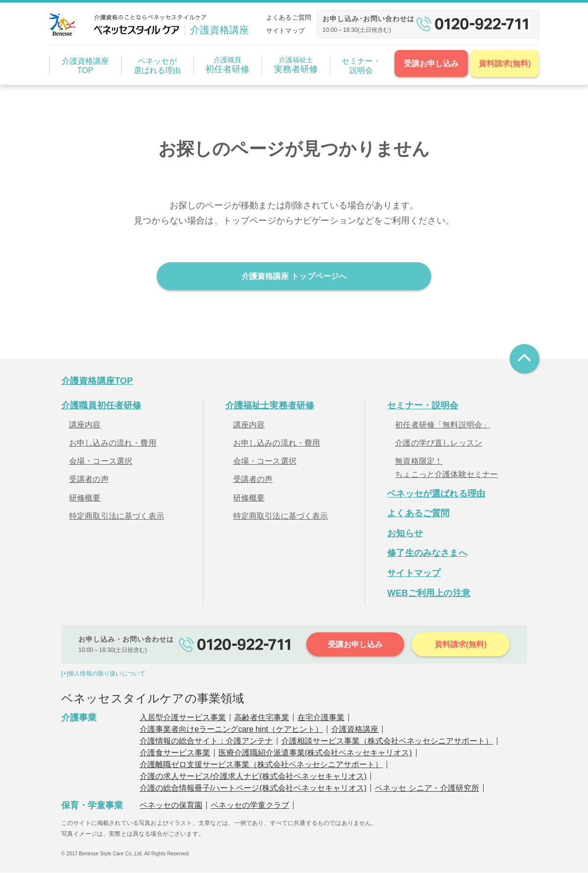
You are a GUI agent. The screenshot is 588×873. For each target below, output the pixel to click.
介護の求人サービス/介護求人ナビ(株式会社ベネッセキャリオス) (253, 777)
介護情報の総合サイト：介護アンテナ (206, 742)
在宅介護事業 (321, 718)
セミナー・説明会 (361, 66)
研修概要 (85, 498)
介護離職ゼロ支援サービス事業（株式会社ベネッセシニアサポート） (261, 765)
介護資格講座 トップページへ (294, 276)
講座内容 (85, 426)
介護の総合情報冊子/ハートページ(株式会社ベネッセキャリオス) (253, 789)
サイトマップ (285, 31)
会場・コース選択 (101, 462)
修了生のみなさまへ (427, 554)
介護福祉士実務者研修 (270, 406)
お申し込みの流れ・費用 (113, 444)
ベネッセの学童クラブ (250, 806)
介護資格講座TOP (85, 66)
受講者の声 (89, 480)
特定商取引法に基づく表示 (117, 516)
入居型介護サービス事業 (183, 718)
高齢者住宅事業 (262, 718)
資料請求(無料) (505, 63)
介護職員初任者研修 (101, 406)
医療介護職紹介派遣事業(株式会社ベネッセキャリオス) (315, 754)
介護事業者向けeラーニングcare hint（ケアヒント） (231, 730)
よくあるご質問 (289, 17)
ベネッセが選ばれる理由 (157, 66)
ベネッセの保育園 (171, 806)
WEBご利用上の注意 (429, 594)
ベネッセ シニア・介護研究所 (427, 789)
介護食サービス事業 (175, 754)
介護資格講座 (355, 730)
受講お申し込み (431, 63)
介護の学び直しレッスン (439, 444)
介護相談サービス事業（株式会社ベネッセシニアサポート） (387, 742)
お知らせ (405, 534)
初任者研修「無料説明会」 (442, 426)
